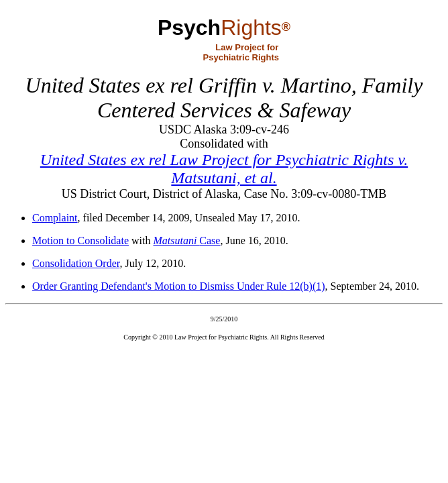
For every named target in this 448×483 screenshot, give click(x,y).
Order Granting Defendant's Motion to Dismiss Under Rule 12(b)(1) (179, 286)
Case (186, 240)
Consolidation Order (76, 263)
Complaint (55, 218)
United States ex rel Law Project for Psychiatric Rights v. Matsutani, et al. (224, 169)
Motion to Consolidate (80, 240)
